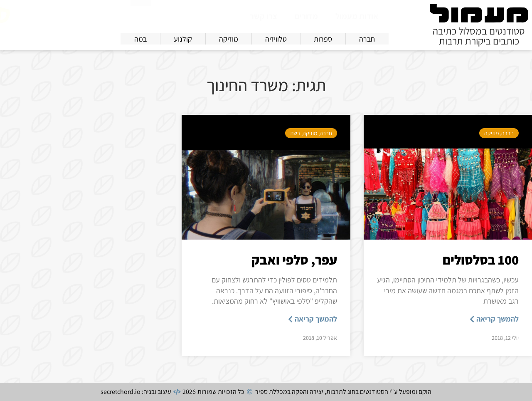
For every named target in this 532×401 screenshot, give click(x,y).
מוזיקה (491, 133)
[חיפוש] (141, 15)
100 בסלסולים (481, 260)
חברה (507, 133)
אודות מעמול (357, 16)
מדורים (306, 16)
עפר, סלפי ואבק (294, 260)
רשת (295, 133)
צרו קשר (264, 16)
